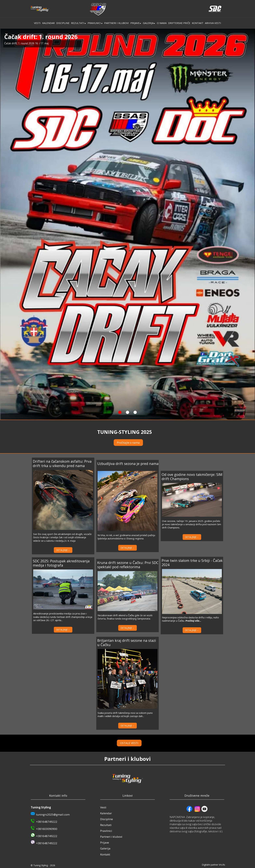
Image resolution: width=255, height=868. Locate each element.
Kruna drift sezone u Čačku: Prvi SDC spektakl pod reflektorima (128, 565)
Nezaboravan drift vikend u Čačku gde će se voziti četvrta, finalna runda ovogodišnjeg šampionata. (125, 617)
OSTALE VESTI (140, 743)
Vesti (37, 23)
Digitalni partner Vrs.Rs (214, 865)
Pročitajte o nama (128, 443)
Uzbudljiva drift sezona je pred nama (128, 464)
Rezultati (78, 23)
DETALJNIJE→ (63, 550)
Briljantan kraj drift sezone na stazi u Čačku (127, 643)
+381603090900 (47, 829)
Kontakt (198, 23)
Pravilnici (94, 23)
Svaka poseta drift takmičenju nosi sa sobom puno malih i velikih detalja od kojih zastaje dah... (125, 714)
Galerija (148, 23)
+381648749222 (47, 822)
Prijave (135, 23)
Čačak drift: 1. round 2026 (41, 37)
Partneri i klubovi (117, 23)
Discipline (63, 23)
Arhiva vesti (213, 23)
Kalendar (48, 23)
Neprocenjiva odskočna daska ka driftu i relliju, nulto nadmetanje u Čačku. (190, 619)
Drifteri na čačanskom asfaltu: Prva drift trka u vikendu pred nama (62, 463)
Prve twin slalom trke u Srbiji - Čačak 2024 (192, 563)
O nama (162, 23)
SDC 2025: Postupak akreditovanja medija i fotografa (61, 563)
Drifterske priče (179, 23)
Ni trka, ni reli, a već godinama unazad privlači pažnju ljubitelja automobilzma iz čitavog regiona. (126, 537)
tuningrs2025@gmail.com (53, 815)
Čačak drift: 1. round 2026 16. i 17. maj (26, 43)
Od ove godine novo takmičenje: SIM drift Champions (192, 477)
